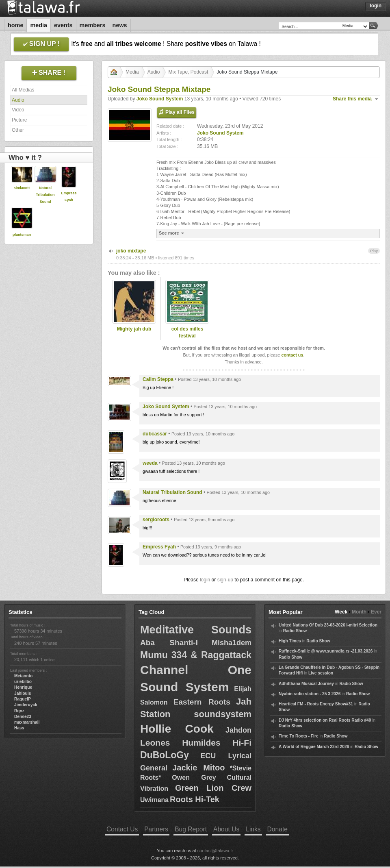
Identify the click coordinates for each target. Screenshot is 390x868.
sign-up (225, 580)
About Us (226, 829)
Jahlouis (23, 693)
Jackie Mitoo (198, 768)
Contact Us (122, 829)
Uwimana (154, 800)
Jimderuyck (26, 705)
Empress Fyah (159, 547)
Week (341, 612)
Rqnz (19, 711)
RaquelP (23, 699)
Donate (277, 829)
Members (93, 25)
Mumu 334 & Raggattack (196, 655)
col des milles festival (187, 332)
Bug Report (191, 829)
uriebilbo (23, 682)
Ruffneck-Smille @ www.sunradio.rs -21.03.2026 (326, 651)
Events (63, 25)
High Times (290, 641)
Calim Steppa (158, 379)
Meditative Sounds (196, 630)
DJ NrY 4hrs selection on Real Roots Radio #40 (325, 720)
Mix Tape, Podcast (188, 72)
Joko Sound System (160, 99)
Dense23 (23, 717)
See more (172, 233)
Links (253, 829)
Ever (376, 612)
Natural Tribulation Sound (45, 195)
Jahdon (238, 730)
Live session (321, 673)
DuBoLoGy (165, 755)
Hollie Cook (177, 729)
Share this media (352, 99)
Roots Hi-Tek (195, 799)
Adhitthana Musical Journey (306, 684)
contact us (292, 355)
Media (39, 25)
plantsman (22, 235)
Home (15, 25)
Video (18, 110)
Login (376, 6)
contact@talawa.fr (215, 851)
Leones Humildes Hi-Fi (196, 743)
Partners (156, 829)
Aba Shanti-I (169, 643)
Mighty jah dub (134, 329)
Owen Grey (194, 778)
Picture (19, 120)
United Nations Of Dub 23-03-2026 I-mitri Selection (328, 625)
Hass (19, 728)
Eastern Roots (202, 702)
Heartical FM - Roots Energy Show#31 (316, 704)
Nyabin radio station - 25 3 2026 (310, 694)
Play (374, 251)
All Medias (23, 90)
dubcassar (155, 434)
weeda (150, 463)
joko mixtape (131, 251)
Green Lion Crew (213, 788)
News (120, 25)
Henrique (23, 687)
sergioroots (156, 520)
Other (18, 130)
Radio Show (295, 631)
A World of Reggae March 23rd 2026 (314, 747)
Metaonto (23, 676)
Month (359, 612)
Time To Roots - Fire (299, 736)
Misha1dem (232, 643)
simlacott (22, 188)
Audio (18, 100)
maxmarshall (27, 722)
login (205, 580)
